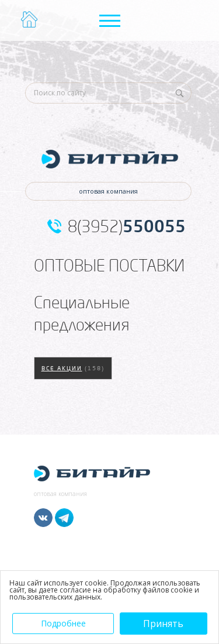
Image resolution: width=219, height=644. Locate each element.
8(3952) (127, 226)
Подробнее (63, 623)
